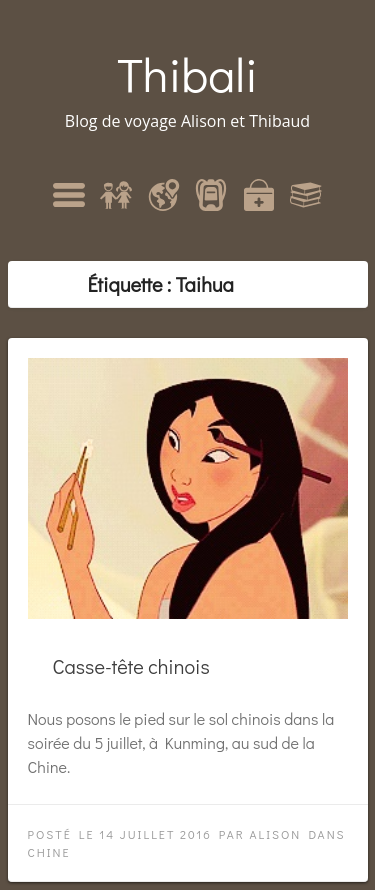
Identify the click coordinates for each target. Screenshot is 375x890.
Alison (275, 834)
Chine (49, 852)
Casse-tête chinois (131, 666)
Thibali (187, 73)
